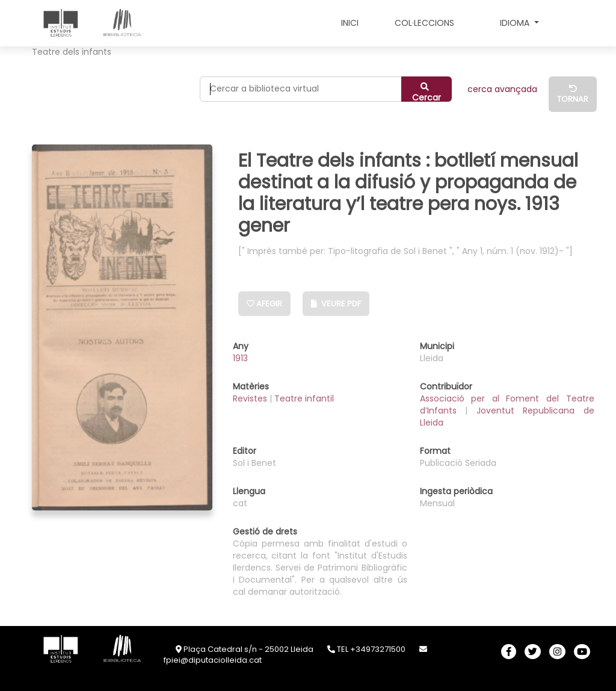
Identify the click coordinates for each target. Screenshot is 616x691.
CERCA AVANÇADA (502, 89)
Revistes (251, 398)
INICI (350, 23)
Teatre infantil (304, 398)
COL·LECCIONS (424, 23)
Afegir (264, 304)
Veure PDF (336, 304)
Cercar (427, 92)
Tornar (573, 95)
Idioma (516, 23)
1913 (240, 358)
